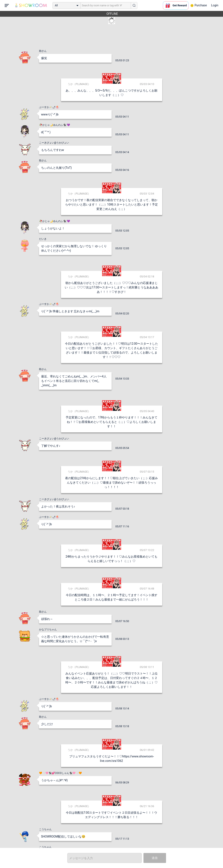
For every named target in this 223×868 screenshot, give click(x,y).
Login (215, 5)
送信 (155, 858)
